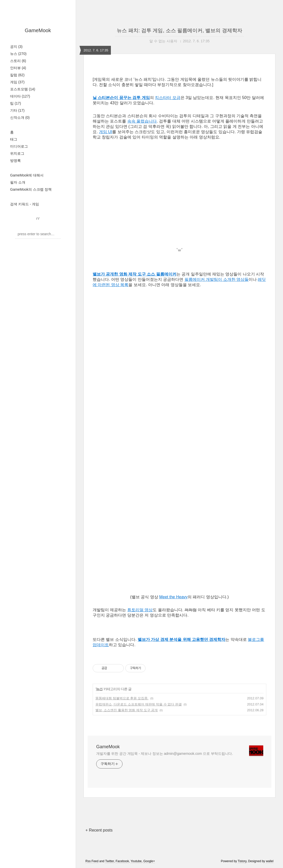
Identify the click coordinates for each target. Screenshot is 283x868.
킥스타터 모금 (168, 98)
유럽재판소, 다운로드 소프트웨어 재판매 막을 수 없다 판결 (139, 704)
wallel (270, 861)
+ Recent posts (99, 830)
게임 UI (106, 132)
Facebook (122, 861)
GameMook (38, 30)
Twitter (109, 861)
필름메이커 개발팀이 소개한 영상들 (217, 279)
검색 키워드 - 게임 (25, 204)
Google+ (149, 861)
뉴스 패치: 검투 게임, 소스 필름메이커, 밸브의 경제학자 (179, 30)
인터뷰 (18, 68)
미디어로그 (19, 146)
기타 (17, 110)
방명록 (15, 161)
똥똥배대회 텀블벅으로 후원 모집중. (122, 698)
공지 (16, 47)
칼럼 (17, 75)
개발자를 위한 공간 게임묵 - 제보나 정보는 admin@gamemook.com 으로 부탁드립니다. (165, 754)
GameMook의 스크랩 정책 (31, 189)
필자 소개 (18, 182)
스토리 (18, 61)
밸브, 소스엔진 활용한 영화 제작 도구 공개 (127, 710)
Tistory (242, 861)
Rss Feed (92, 861)
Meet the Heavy (173, 597)
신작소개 (20, 117)
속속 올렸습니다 (142, 121)
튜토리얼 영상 (140, 610)
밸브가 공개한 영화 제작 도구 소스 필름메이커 (135, 274)
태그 (14, 139)
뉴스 (18, 54)
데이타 (20, 96)
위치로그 (17, 153)
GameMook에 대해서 (27, 175)
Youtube (136, 861)
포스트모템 (23, 89)
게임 (17, 82)
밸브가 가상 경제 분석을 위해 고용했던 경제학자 (182, 639)
